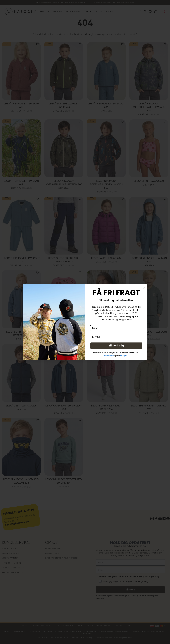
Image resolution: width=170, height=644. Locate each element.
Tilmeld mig (116, 346)
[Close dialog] (144, 288)
